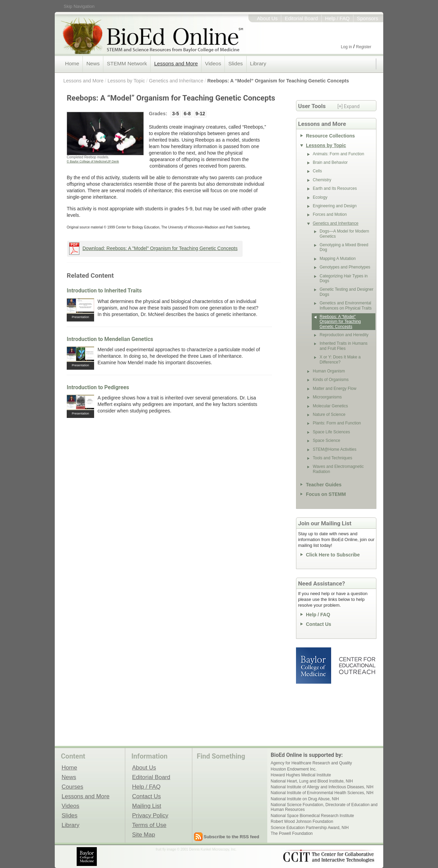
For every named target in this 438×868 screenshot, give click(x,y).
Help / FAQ (337, 18)
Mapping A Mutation (338, 259)
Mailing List (147, 806)
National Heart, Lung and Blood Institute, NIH (312, 781)
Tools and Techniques (332, 458)
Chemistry (322, 180)
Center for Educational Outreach (357, 666)
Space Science (326, 440)
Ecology (320, 197)
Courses (72, 787)
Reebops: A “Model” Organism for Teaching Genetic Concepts (278, 81)
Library (258, 63)
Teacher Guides (324, 485)
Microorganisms (327, 397)
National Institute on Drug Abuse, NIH (305, 799)
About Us (267, 18)
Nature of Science (329, 415)
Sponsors (368, 18)
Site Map (144, 834)
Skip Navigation (79, 6)
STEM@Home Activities (335, 449)
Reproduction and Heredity (344, 335)
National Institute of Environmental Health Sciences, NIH (322, 793)
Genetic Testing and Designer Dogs (346, 292)
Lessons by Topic (126, 81)
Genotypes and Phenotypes (345, 267)
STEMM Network (127, 63)
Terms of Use (149, 825)
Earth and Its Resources (335, 188)
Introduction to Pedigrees (98, 387)
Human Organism (329, 371)
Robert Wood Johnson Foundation (302, 821)
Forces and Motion (330, 214)
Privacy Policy (150, 815)
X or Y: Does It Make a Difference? (340, 359)
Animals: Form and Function (338, 154)
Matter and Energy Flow (334, 389)
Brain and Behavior (330, 162)
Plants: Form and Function (337, 423)
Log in (346, 47)
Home (72, 63)
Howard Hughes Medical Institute (301, 775)
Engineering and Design (335, 206)
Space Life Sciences (331, 432)
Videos (213, 63)
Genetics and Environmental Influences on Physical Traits (346, 305)
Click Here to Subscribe (333, 555)
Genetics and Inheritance (176, 81)
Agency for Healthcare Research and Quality (311, 763)
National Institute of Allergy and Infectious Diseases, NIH (322, 787)
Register (364, 47)
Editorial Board (301, 18)
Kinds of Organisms (331, 380)
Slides (235, 63)
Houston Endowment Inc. (294, 769)
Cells (317, 171)
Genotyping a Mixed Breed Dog (344, 247)
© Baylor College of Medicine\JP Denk (93, 161)
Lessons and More (176, 63)
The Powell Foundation (292, 833)
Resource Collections (330, 136)
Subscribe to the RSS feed (231, 837)
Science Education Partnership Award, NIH (310, 828)
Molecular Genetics (330, 406)
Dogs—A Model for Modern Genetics (344, 234)
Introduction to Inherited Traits (104, 291)
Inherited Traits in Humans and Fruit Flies (344, 346)
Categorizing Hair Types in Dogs (344, 278)
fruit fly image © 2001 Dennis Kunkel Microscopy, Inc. (196, 849)
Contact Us (319, 624)
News (93, 63)
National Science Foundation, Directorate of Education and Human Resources (324, 807)
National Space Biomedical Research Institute (312, 816)
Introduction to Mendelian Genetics (110, 339)
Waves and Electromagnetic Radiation (338, 469)
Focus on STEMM (326, 494)
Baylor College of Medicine (314, 666)
